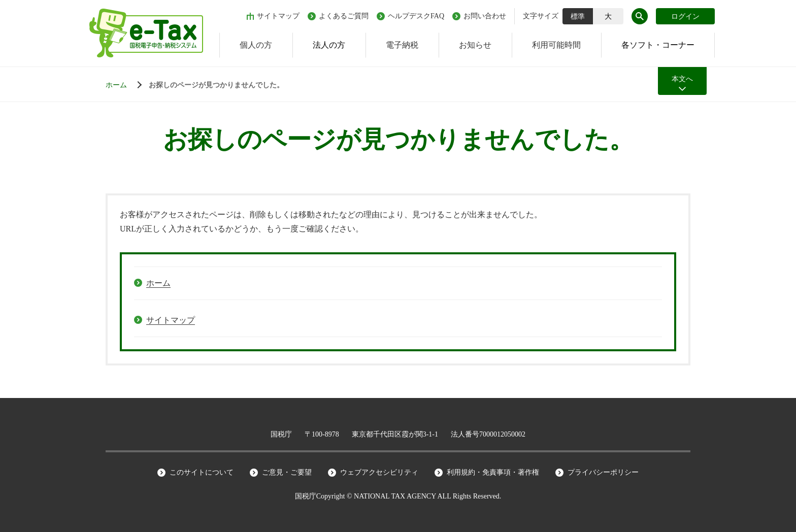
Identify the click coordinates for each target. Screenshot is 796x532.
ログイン (685, 16)
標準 (578, 16)
